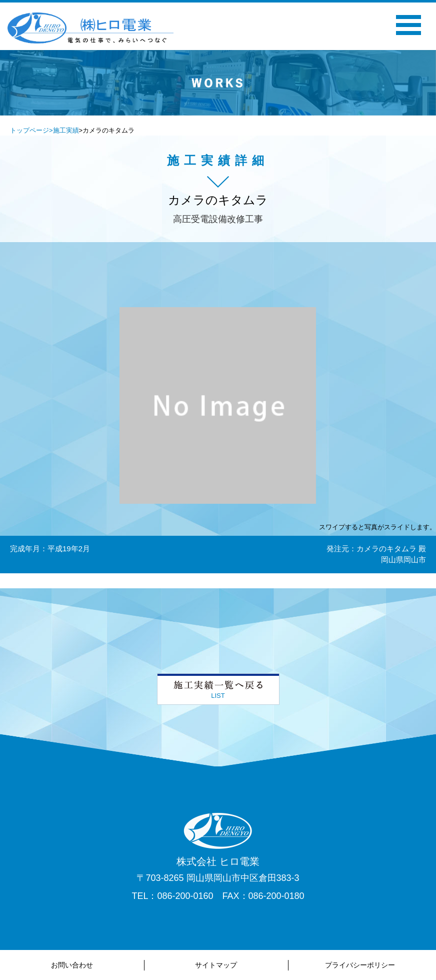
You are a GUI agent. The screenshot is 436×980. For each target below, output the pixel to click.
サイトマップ (216, 965)
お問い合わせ (72, 965)
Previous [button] (118, 96)
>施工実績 (64, 130)
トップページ (29, 130)
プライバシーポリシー (360, 965)
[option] (218, 83)
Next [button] (317, 96)
